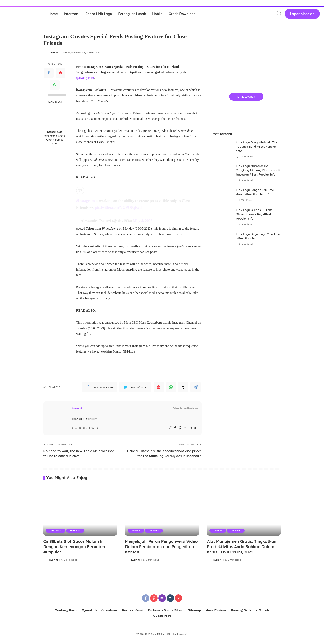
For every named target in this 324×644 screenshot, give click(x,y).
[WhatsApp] (55, 85)
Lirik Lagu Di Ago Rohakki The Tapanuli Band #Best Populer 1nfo (257, 147)
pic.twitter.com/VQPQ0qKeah (119, 207)
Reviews (76, 53)
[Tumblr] (183, 387)
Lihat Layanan (246, 97)
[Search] (279, 14)
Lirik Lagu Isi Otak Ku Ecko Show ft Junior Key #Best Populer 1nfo (255, 214)
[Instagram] (185, 428)
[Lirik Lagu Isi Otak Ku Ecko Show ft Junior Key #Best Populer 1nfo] (222, 217)
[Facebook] (49, 73)
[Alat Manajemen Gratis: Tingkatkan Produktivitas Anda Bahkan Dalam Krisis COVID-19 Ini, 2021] (244, 515)
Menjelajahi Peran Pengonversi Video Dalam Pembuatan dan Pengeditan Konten (162, 551)
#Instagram (85, 201)
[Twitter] (135, 387)
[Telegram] (195, 387)
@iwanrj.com (85, 78)
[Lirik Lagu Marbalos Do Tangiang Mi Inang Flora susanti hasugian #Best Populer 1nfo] (222, 173)
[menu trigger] (10, 14)
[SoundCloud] (195, 428)
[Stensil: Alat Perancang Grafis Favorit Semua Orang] (55, 117)
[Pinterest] (61, 73)
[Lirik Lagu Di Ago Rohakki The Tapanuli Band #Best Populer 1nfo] (222, 150)
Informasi (56, 535)
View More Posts (185, 408)
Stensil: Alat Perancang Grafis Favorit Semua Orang (55, 138)
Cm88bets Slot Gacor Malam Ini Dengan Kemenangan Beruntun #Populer (75, 551)
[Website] (170, 428)
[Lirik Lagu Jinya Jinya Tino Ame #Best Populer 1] (222, 239)
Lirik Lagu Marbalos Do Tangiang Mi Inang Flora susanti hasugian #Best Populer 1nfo (258, 170)
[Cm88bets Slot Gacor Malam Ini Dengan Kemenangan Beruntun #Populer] (80, 515)
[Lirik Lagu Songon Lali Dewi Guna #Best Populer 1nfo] (222, 195)
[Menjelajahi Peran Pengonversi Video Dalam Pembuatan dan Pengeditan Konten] (162, 515)
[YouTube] (190, 428)
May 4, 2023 (143, 221)
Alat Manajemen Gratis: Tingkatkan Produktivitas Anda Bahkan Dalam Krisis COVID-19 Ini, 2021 (242, 551)
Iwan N (54, 53)
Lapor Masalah (302, 14)
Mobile (66, 53)
